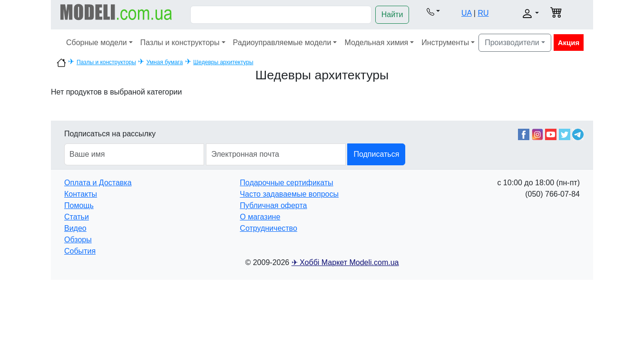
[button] (433, 11)
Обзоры (78, 240)
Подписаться (376, 154)
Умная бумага (165, 62)
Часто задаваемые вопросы (289, 194)
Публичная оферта (273, 205)
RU (483, 13)
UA (466, 13)
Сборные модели (97, 43)
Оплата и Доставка (98, 183)
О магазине (260, 217)
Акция (569, 43)
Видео (75, 228)
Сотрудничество (268, 228)
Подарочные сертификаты (286, 183)
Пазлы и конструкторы (180, 43)
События (80, 251)
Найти (392, 14)
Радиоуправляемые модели (282, 43)
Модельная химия (376, 43)
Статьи (77, 217)
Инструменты (445, 43)
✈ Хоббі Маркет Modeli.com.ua (345, 262)
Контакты (81, 194)
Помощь (79, 205)
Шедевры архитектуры (223, 62)
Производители (512, 43)
